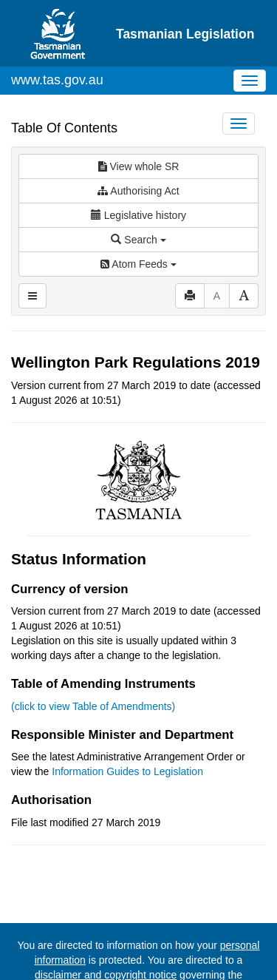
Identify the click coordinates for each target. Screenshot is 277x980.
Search (138, 240)
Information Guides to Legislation (127, 771)
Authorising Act (138, 191)
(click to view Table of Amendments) (93, 706)
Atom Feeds (138, 264)
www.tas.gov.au (57, 80)
